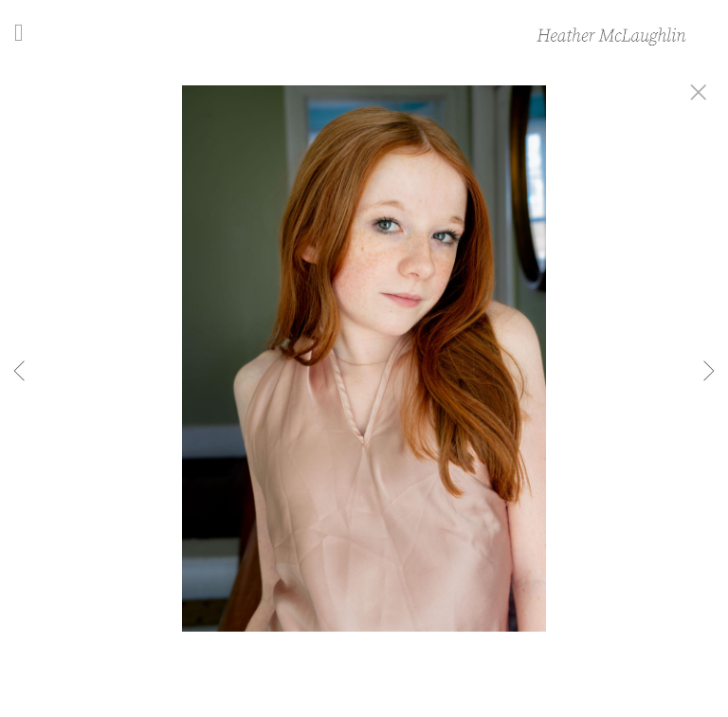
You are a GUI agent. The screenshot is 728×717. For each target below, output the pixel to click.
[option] (364, 382)
